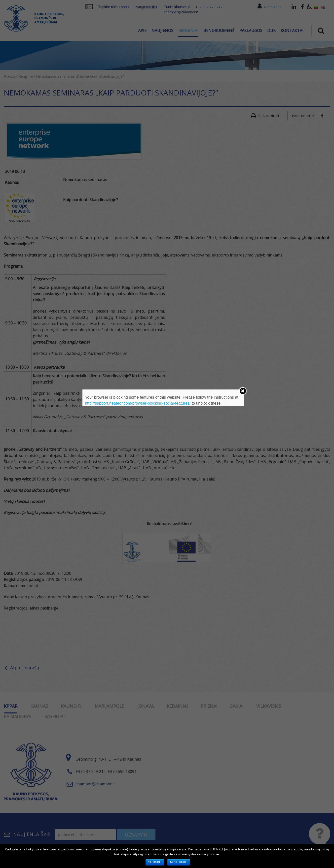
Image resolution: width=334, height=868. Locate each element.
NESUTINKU (179, 862)
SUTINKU (155, 862)
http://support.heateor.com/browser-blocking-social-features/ (138, 403)
